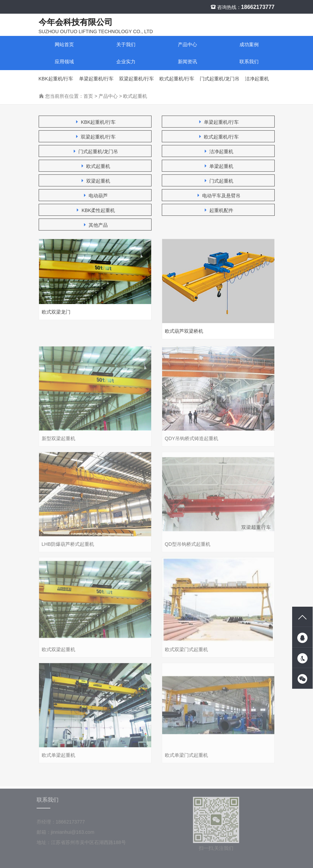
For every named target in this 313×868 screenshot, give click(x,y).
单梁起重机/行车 (96, 79)
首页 (88, 96)
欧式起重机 (135, 96)
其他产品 (95, 226)
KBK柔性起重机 (95, 211)
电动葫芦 (95, 196)
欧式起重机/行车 (177, 79)
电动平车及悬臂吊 (218, 196)
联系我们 (249, 62)
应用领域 (64, 62)
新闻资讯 (187, 62)
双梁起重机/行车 (136, 79)
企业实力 (126, 62)
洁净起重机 (257, 79)
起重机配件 (218, 211)
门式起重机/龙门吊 (220, 79)
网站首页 (64, 45)
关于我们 (126, 45)
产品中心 (187, 45)
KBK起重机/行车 (56, 79)
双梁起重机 (95, 181)
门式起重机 (218, 181)
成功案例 (249, 45)
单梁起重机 (218, 167)
